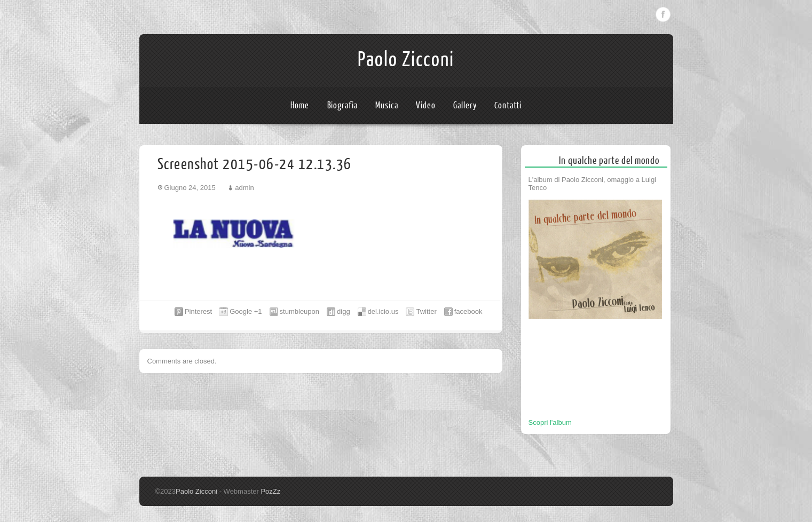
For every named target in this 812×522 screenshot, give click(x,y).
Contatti (508, 105)
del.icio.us (383, 311)
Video (426, 105)
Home (300, 105)
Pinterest (198, 311)
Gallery (465, 105)
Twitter (426, 311)
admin (244, 188)
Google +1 (246, 311)
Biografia (342, 105)
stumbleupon (299, 311)
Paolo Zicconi (406, 60)
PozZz (270, 491)
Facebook (663, 14)
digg (344, 311)
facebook (468, 311)
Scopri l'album (550, 422)
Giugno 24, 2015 (190, 188)
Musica (387, 105)
